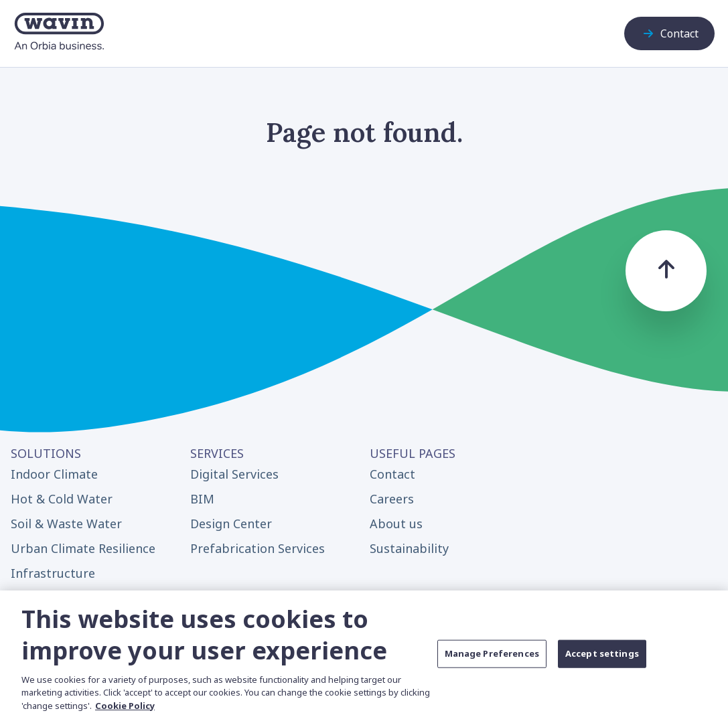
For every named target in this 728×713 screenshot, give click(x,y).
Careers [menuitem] (392, 499)
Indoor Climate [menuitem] (54, 474)
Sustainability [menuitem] (409, 548)
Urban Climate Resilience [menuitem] (83, 548)
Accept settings (602, 660)
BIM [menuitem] (202, 499)
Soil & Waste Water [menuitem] (66, 524)
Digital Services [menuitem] (234, 474)
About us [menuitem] (396, 524)
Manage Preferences (492, 660)
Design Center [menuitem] (231, 524)
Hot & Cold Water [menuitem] (62, 499)
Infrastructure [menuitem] (53, 573)
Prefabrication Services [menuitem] (258, 548)
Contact (669, 33)
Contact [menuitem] (392, 474)
